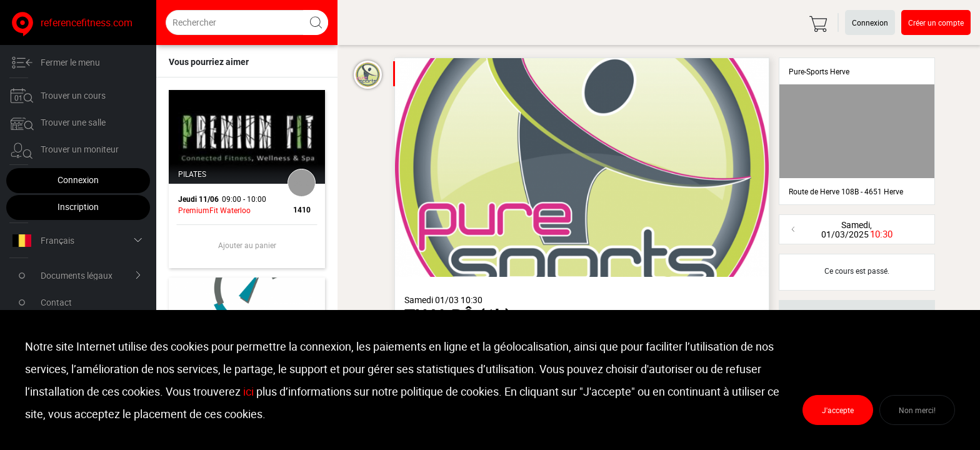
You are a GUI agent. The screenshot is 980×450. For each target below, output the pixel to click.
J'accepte (838, 410)
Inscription (78, 207)
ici (248, 391)
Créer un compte (936, 22)
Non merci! (917, 410)
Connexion (78, 180)
